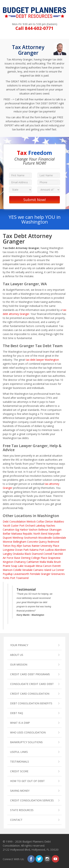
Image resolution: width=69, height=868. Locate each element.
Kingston (8, 562)
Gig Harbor (22, 530)
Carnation (9, 530)
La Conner (58, 570)
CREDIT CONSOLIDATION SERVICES (32, 800)
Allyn (19, 546)
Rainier (36, 546)
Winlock (31, 522)
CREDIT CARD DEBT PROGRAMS (30, 674)
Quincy (43, 542)
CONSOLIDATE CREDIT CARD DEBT (32, 684)
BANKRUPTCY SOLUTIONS (26, 742)
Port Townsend (19, 578)
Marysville (54, 534)
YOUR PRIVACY (19, 645)
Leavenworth (21, 574)
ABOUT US (17, 655)
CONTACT (16, 820)
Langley (7, 554)
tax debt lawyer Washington (42, 360)
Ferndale (35, 574)
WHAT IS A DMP (20, 723)
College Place (39, 558)
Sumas (27, 546)
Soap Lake (17, 566)
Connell (48, 554)
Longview (8, 550)
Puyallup (8, 574)
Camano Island (42, 570)
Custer (15, 526)
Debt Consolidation (14, 522)
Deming (26, 558)
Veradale (27, 570)
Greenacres (58, 574)
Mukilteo (59, 522)
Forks (6, 578)
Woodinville (45, 538)
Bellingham (20, 542)
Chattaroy (20, 562)
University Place (50, 546)
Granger (46, 574)
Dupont (7, 538)
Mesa (39, 566)
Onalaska (18, 554)
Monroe (8, 542)
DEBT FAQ (17, 713)
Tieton (7, 546)
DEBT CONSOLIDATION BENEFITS (31, 703)
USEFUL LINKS (19, 752)
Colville (17, 570)
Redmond (53, 542)
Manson (8, 570)
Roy (14, 546)
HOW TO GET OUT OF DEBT (27, 781)
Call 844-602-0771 (34, 28)
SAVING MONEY (20, 791)
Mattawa (17, 534)
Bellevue (43, 530)
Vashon (33, 530)
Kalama (34, 550)
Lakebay (40, 526)
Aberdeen (60, 550)
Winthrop (18, 538)
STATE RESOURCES (22, 810)
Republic (28, 534)
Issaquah (30, 566)
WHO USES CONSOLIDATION (28, 732)
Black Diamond (34, 554)
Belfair (7, 534)
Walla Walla (46, 562)
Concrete (32, 542)
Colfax (40, 522)
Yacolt (6, 526)
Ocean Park (22, 550)
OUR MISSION (19, 665)
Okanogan (55, 530)
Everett (56, 566)
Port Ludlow (46, 550)
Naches (51, 526)
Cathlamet (33, 562)
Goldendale (59, 538)
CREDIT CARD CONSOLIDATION (30, 694)
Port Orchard (27, 526)
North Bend (40, 534)
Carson (47, 566)
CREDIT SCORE (19, 771)
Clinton (49, 522)
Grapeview (54, 558)
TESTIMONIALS (20, 762)
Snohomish (31, 538)
